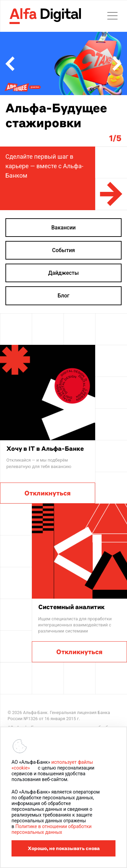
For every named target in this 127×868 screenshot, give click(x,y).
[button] (10, 64)
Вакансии (64, 228)
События (63, 250)
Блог (63, 296)
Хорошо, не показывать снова (64, 848)
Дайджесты (63, 273)
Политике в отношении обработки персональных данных (51, 829)
